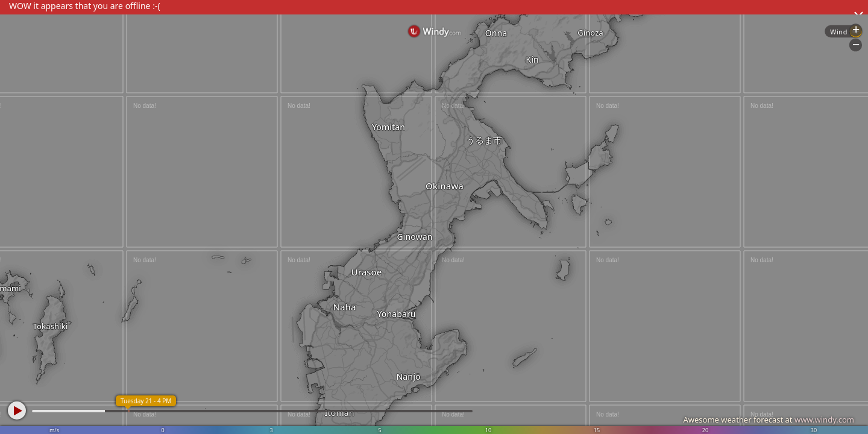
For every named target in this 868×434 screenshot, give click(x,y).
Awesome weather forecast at (769, 420)
